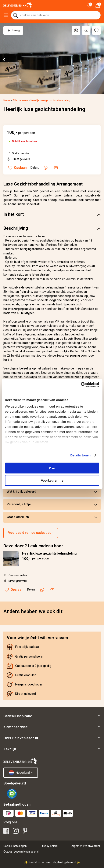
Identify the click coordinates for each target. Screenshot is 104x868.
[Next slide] (100, 60)
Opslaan (14, 590)
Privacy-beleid (49, 846)
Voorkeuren (52, 480)
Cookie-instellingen (15, 846)
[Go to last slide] (4, 60)
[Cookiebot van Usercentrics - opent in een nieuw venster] (81, 385)
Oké (52, 468)
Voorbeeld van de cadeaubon (31, 533)
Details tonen (80, 455)
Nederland (19, 773)
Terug (13, 30)
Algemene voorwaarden (86, 846)
